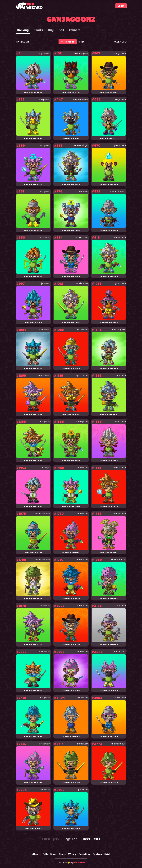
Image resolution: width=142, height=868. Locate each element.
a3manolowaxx (118, 191)
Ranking (23, 30)
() (81, 42)
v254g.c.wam (119, 53)
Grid (107, 854)
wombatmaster (80, 99)
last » (97, 839)
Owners (75, 30)
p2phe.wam (120, 606)
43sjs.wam (45, 99)
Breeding (84, 854)
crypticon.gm (44, 376)
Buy (51, 30)
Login (121, 6)
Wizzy (72, 854)
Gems (62, 854)
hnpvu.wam (44, 53)
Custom (97, 854)
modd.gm (46, 468)
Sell (61, 30)
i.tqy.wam (121, 376)
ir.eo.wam (45, 790)
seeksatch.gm (81, 145)
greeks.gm (83, 790)
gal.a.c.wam (82, 376)
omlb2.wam (120, 468)
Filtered (68, 42)
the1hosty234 (81, 53)
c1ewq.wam (82, 422)
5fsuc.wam (83, 191)
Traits (38, 30)
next (87, 839)
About (36, 854)
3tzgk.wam (120, 99)
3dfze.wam (82, 329)
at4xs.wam (120, 698)
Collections (49, 854)
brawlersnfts (82, 237)
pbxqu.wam (120, 145)
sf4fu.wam (82, 698)
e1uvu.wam (82, 468)
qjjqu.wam (45, 283)
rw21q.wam (44, 145)
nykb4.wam (120, 283)
